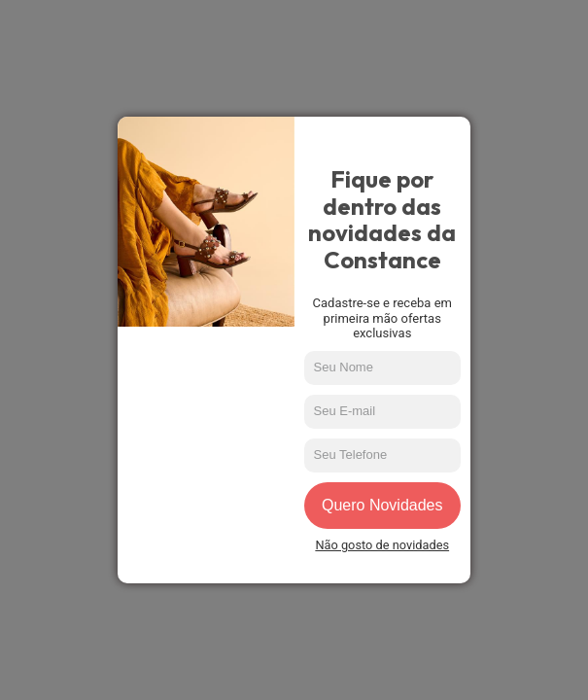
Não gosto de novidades (382, 545)
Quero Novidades (382, 505)
